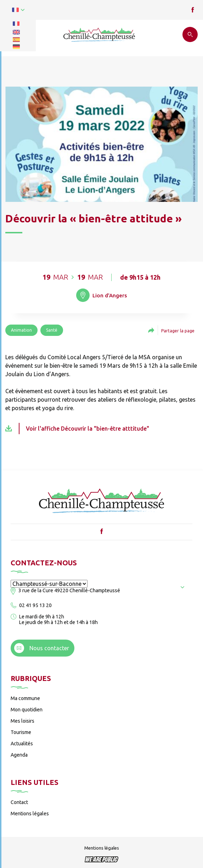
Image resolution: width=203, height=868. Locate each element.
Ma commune (25, 698)
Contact (19, 802)
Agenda (19, 755)
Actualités (22, 744)
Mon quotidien (27, 710)
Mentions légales (30, 814)
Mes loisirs (22, 721)
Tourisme (21, 732)
